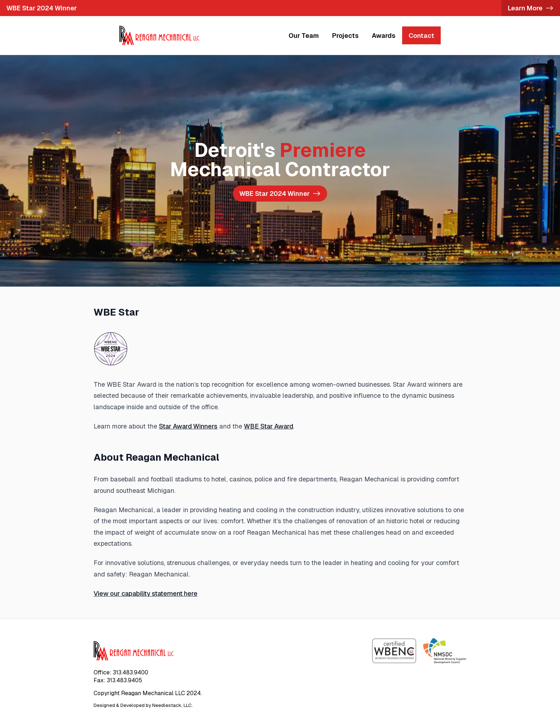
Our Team (304, 36)
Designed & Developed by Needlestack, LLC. (143, 705)
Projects (345, 36)
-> (280, 194)
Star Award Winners (188, 426)
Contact (421, 36)
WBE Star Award (269, 426)
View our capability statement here (146, 593)
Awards (384, 36)
